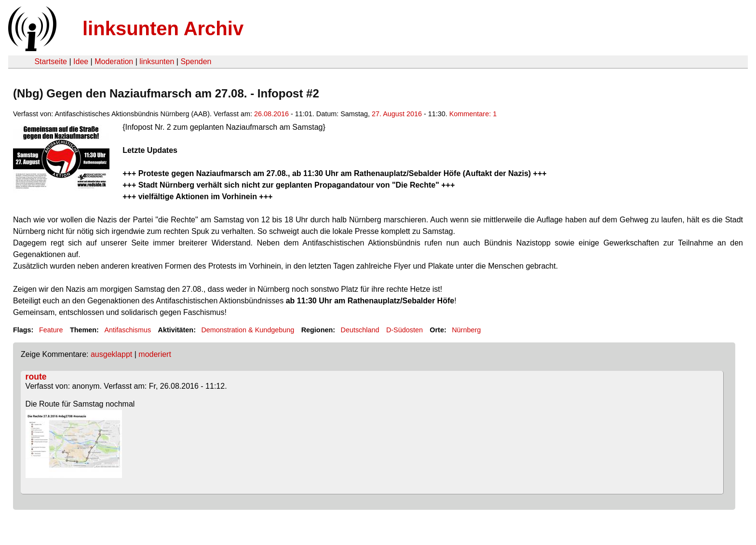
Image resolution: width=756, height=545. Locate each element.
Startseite (51, 61)
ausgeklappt (111, 354)
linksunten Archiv (163, 28)
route (36, 377)
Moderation (114, 61)
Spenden (196, 61)
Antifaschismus (128, 330)
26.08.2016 (271, 114)
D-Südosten (405, 330)
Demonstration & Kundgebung (248, 330)
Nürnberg (466, 330)
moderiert (155, 354)
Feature (51, 330)
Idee (81, 61)
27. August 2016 (397, 114)
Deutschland (360, 330)
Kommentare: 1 (473, 114)
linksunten (157, 61)
